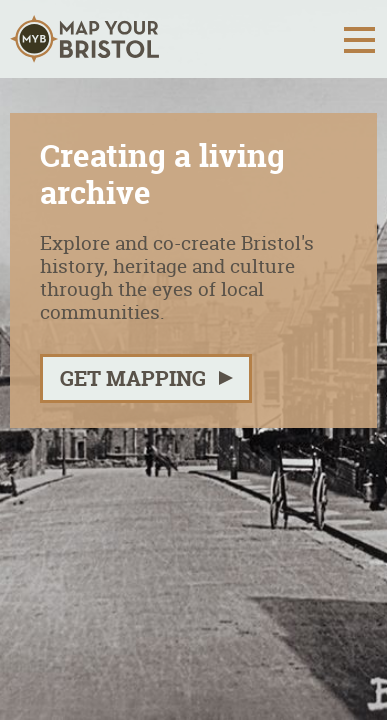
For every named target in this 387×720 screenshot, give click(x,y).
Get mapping (133, 378)
